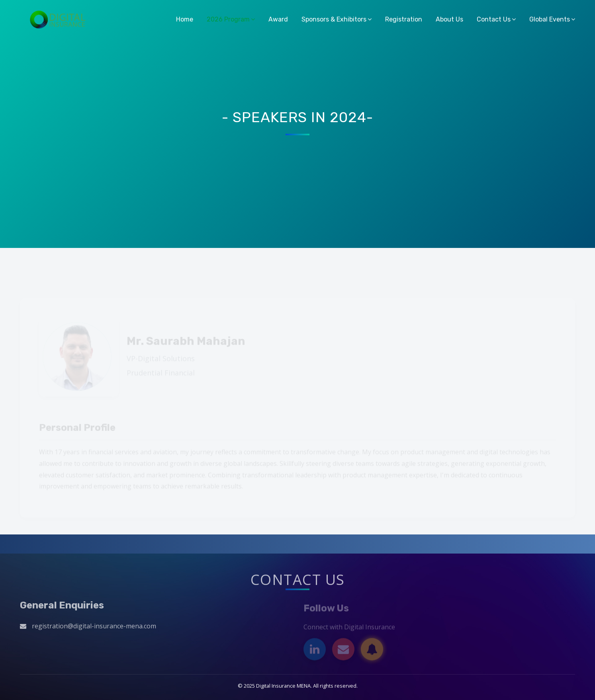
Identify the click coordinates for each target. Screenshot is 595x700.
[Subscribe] (372, 651)
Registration (404, 19)
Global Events (550, 19)
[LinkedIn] (315, 651)
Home (185, 19)
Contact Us (494, 19)
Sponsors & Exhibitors (334, 19)
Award (278, 19)
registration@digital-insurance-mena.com (94, 628)
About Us (449, 19)
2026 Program (228, 19)
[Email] (343, 651)
